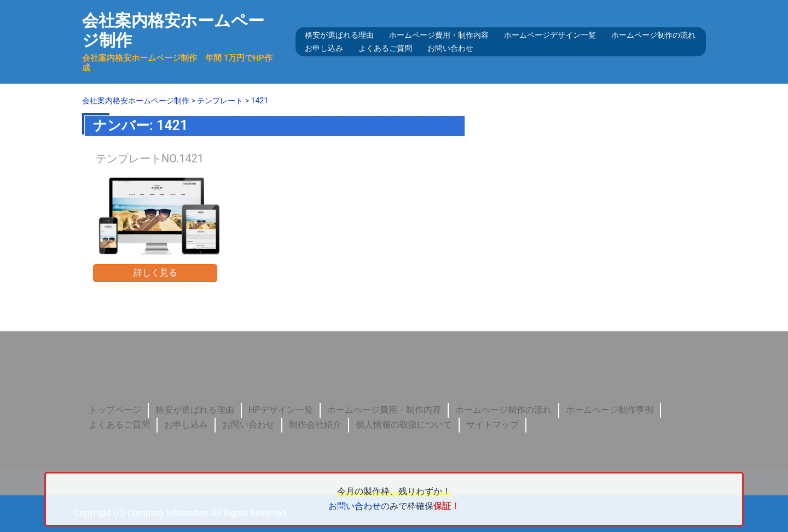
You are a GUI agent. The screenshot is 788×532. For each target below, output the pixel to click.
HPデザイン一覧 (281, 410)
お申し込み (324, 48)
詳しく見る (155, 273)
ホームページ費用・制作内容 (439, 35)
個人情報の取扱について (404, 425)
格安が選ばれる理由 (339, 35)
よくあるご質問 (385, 48)
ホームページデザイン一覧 (550, 35)
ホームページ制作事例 (610, 410)
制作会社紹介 (315, 425)
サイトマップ (493, 425)
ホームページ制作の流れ (653, 35)
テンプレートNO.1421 (150, 159)
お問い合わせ (450, 48)
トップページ (115, 410)
